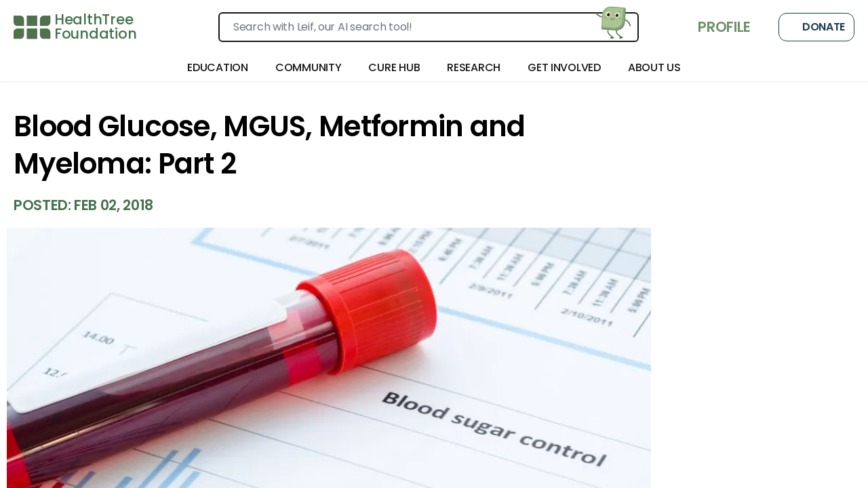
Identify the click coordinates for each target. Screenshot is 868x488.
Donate (816, 27)
